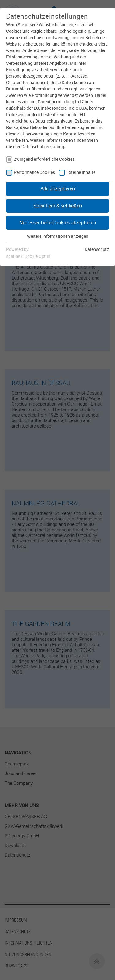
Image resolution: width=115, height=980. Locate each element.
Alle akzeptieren (58, 189)
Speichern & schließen (58, 206)
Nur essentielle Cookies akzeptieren (58, 222)
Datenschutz (97, 249)
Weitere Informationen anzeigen (58, 236)
